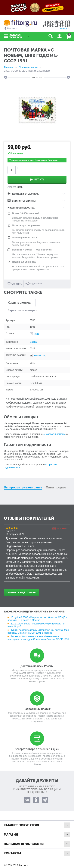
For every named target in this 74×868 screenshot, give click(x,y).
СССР (37, 334)
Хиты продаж (56, 487)
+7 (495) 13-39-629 (56, 26)
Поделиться (34, 284)
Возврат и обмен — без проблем (32, 250)
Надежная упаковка (24, 262)
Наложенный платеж (37, 709)
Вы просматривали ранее (23, 487)
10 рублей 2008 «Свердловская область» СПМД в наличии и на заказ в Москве (37, 619)
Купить (39, 180)
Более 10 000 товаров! (26, 213)
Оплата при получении (26, 225)
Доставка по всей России (37, 666)
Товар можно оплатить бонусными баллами (33, 160)
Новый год (40, 355)
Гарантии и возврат (22, 310)
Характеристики (20, 303)
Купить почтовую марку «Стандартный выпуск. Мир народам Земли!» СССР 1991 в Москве (38, 631)
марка (33, 342)
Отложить (17, 284)
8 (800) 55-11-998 (57, 23)
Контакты (65, 29)
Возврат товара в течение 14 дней (37, 749)
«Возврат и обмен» (54, 434)
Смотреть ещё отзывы (21, 593)
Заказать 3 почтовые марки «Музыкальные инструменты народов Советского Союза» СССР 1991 (38, 638)
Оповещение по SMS (25, 237)
